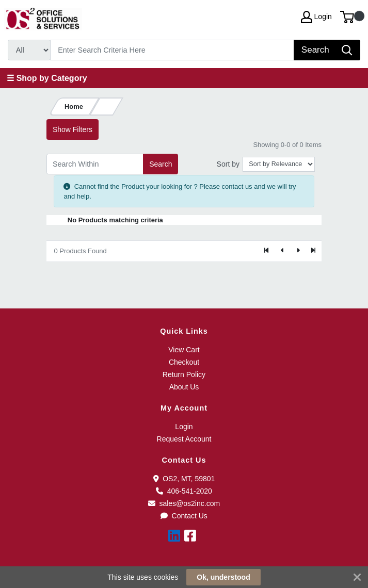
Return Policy (184, 374)
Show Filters (73, 129)
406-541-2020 (184, 491)
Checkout (184, 362)
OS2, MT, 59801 (184, 479)
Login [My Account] (316, 17)
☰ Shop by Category (47, 78)
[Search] (172, 50)
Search (161, 164)
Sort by (228, 164)
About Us (184, 387)
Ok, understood (223, 577)
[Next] (298, 251)
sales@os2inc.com (184, 503)
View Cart (184, 350)
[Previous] (282, 251)
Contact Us (184, 516)
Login (184, 427)
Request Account (184, 439)
